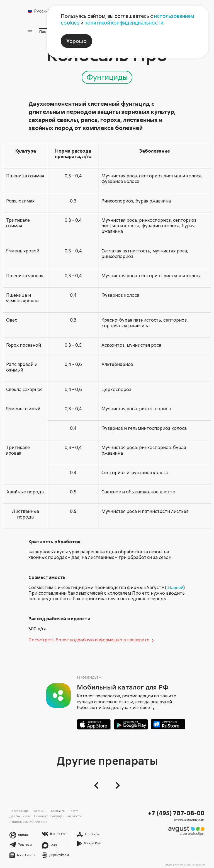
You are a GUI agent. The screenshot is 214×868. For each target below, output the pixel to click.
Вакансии (38, 811)
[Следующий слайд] (116, 786)
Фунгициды (107, 72)
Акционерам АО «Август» (73, 817)
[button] (98, 786)
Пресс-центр (18, 811)
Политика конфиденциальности (30, 817)
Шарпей (39, 588)
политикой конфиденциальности (124, 23)
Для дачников (87, 811)
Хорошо (76, 41)
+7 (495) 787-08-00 (179, 813)
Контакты (54, 811)
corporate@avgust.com (191, 820)
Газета (69, 811)
